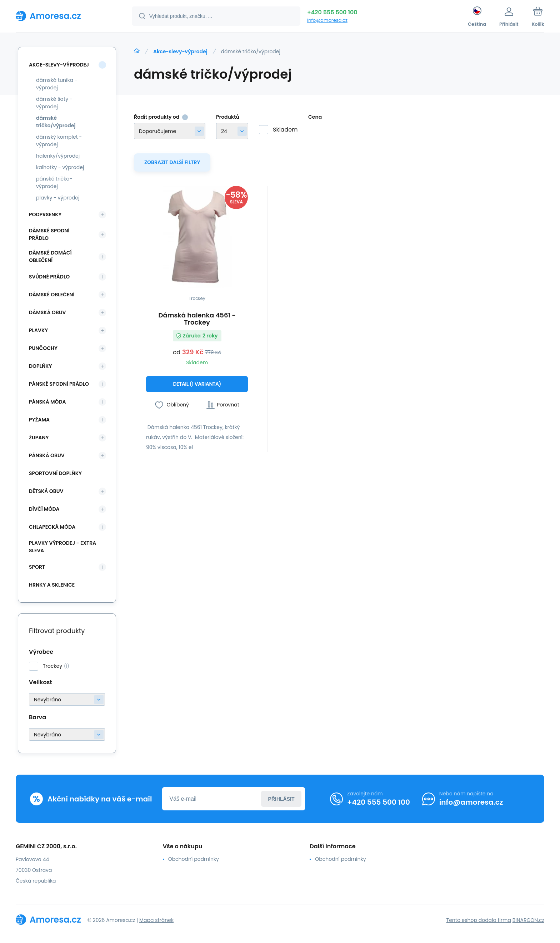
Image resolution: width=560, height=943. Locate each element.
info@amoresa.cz (327, 20)
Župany (39, 438)
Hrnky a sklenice (52, 585)
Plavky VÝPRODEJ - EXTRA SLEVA (62, 547)
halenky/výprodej (58, 156)
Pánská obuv (47, 455)
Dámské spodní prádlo (49, 234)
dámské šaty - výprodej (54, 103)
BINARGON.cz (528, 920)
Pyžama (39, 420)
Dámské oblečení (52, 295)
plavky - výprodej (58, 198)
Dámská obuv (47, 312)
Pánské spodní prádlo (59, 384)
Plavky (38, 330)
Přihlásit (281, 799)
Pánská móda (47, 402)
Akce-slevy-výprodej (180, 51)
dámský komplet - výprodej (59, 141)
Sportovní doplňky (55, 473)
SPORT (37, 567)
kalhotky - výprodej (60, 167)
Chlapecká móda (52, 527)
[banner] (65, 16)
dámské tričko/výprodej (56, 122)
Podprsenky (45, 214)
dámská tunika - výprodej (57, 84)
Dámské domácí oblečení (50, 256)
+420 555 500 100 (332, 12)
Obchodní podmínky (194, 859)
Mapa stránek (156, 920)
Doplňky (40, 366)
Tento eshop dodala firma (479, 920)
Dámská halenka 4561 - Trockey (197, 319)
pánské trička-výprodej (54, 182)
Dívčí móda (44, 509)
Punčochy (43, 348)
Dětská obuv (46, 491)
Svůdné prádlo (49, 277)
